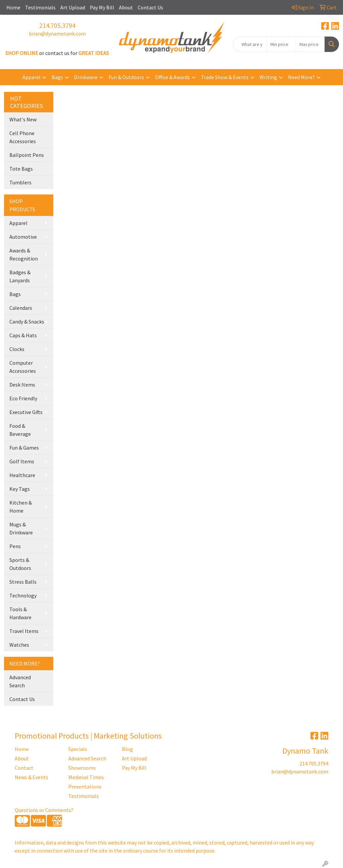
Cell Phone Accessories (23, 137)
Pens (15, 546)
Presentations (85, 787)
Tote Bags (21, 169)
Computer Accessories (23, 367)
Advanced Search (20, 681)
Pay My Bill (102, 7)
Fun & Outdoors (126, 77)
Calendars (21, 308)
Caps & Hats (23, 335)
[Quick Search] (250, 44)
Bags (57, 77)
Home (13, 7)
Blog (127, 749)
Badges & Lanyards (20, 276)
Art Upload (73, 7)
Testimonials (40, 7)
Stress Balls (23, 582)
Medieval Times (86, 777)
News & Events (31, 777)
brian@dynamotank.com (57, 34)
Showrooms (82, 768)
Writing (268, 77)
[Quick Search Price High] (310, 44)
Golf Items (22, 461)
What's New (23, 119)
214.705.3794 (57, 25)
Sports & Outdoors (20, 564)
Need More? (301, 77)
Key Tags (20, 489)
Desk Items (22, 385)
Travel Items (24, 631)
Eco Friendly (23, 398)
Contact (24, 768)
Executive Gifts (26, 412)
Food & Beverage (20, 430)
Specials (78, 749)
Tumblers (20, 182)
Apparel (31, 77)
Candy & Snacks (27, 322)
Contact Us (150, 7)
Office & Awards (173, 77)
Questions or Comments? (44, 810)
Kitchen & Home (21, 507)
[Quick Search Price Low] (281, 44)
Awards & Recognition (24, 254)
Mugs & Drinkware (21, 528)
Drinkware (86, 77)
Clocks (17, 349)
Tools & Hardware (20, 613)
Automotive (23, 237)
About (126, 7)
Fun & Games (24, 448)
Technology (23, 595)
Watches (19, 645)
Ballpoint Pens (27, 155)
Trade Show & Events (225, 77)
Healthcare (22, 475)
